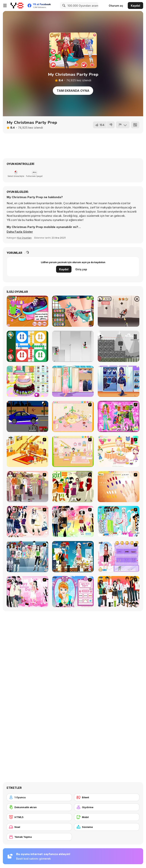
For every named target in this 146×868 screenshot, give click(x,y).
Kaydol (135, 6)
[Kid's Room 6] (73, 451)
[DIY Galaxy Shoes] (27, 311)
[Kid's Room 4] (73, 416)
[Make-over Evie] (73, 592)
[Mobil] (107, 817)
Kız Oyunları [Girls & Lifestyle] (24, 238)
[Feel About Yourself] (119, 557)
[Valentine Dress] (27, 592)
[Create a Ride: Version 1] (27, 416)
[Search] (63, 6)
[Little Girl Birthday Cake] (27, 381)
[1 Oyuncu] (39, 797)
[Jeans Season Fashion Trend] (27, 557)
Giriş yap (81, 269)
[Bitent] (107, 797)
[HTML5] (39, 817)
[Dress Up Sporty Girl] (27, 521)
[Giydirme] (107, 807)
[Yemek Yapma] (39, 837)
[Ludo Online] (27, 346)
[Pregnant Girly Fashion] (73, 381)
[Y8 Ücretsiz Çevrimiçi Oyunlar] (17, 6)
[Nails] (119, 487)
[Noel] (39, 827)
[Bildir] (123, 125)
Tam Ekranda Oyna (73, 91)
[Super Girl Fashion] (73, 487)
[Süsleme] (107, 827)
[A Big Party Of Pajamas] (119, 521)
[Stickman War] (119, 311)
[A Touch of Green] (119, 416)
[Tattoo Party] (73, 311)
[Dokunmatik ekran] (39, 807)
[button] (20, 232)
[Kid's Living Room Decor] (27, 451)
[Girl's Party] (119, 451)
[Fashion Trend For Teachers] (27, 487)
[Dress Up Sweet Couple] (119, 592)
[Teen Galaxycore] (119, 381)
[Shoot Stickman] (73, 346)
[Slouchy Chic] (73, 521)
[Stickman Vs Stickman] (119, 346)
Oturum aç (116, 6)
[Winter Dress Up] (73, 557)
